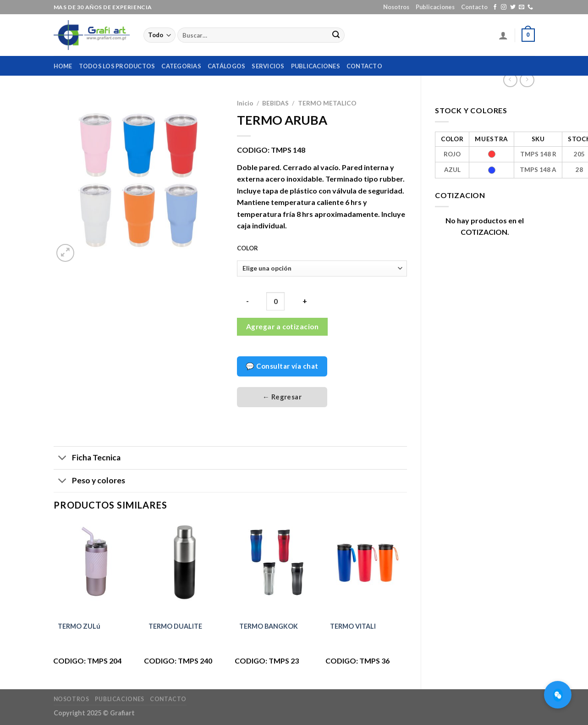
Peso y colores (89, 482)
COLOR (247, 249)
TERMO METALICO (327, 103)
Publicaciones (435, 7)
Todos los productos (117, 66)
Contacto (474, 7)
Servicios (268, 66)
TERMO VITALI (353, 626)
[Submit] (336, 35)
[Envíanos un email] (522, 7)
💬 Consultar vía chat (282, 366)
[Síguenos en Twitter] (513, 7)
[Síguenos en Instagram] (504, 7)
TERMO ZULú (79, 626)
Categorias (181, 66)
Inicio (245, 103)
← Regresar (282, 397)
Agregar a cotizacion (282, 327)
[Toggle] (63, 459)
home (63, 66)
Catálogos (226, 66)
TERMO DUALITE (175, 626)
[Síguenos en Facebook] (495, 7)
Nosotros (396, 7)
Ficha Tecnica (87, 459)
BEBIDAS (275, 103)
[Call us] (530, 7)
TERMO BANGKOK (269, 626)
